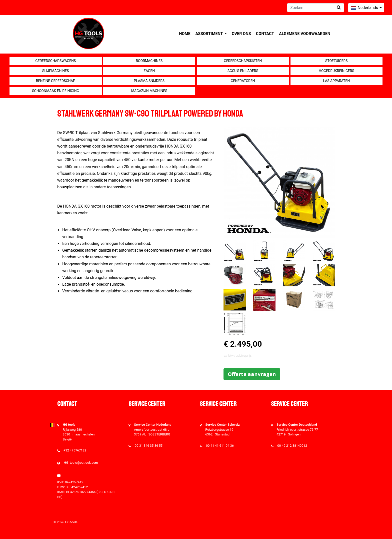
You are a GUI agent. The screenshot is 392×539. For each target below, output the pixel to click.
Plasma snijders (149, 81)
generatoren (243, 81)
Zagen (149, 71)
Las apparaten (336, 81)
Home (185, 34)
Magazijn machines (149, 91)
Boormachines (149, 61)
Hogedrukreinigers (336, 71)
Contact (265, 34)
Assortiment (210, 34)
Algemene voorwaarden (305, 34)
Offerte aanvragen (252, 374)
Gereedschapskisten (243, 61)
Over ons (241, 34)
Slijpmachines (56, 71)
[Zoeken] (316, 8)
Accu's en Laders (243, 71)
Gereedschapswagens (55, 61)
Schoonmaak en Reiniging (55, 91)
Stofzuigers (336, 61)
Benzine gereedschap (56, 81)
